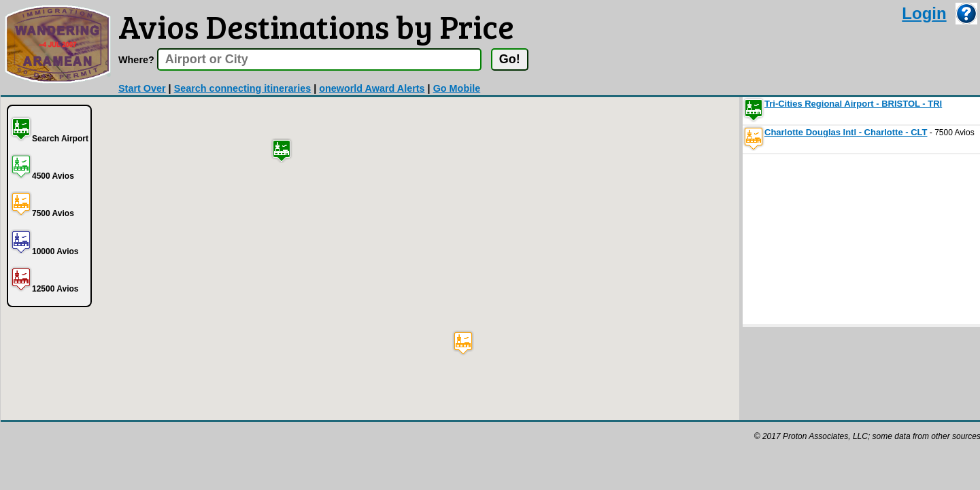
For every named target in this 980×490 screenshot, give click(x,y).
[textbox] (319, 59)
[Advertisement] (845, 239)
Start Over (142, 88)
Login (924, 13)
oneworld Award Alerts (372, 88)
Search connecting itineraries (243, 88)
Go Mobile (457, 88)
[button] (282, 151)
